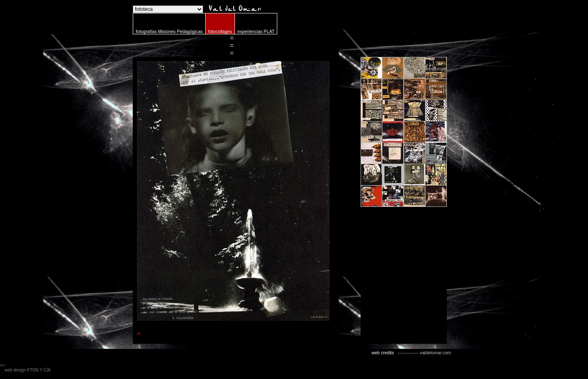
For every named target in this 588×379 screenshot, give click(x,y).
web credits (383, 353)
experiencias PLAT (256, 31)
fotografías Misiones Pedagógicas (169, 31)
